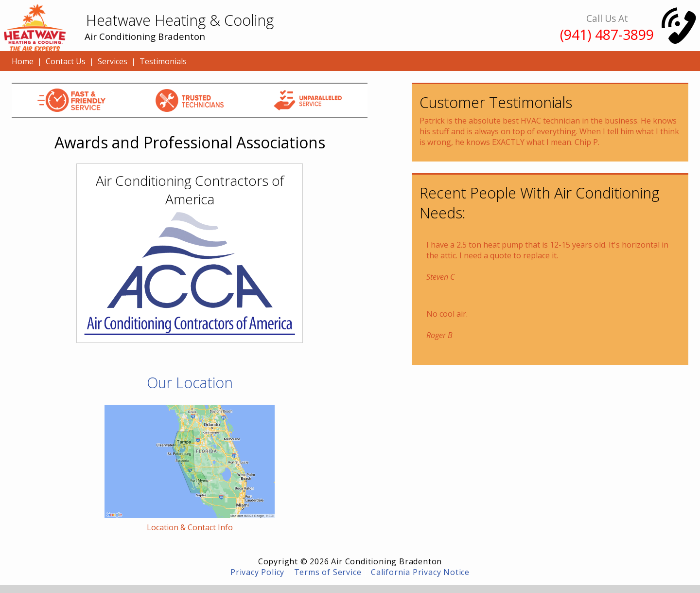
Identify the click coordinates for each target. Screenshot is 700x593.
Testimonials (163, 61)
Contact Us (66, 61)
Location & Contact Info (190, 527)
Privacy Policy (257, 572)
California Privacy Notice (420, 572)
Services (113, 61)
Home (23, 61)
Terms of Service (328, 572)
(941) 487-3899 (607, 34)
